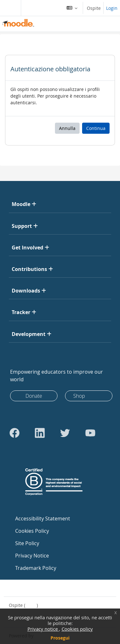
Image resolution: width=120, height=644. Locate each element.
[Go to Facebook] (15, 433)
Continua (96, 128)
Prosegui (60, 638)
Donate (34, 396)
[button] (72, 8)
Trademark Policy (36, 568)
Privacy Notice (32, 556)
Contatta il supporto (34, 588)
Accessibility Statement (43, 518)
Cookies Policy (32, 531)
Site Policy (27, 543)
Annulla (67, 128)
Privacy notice (43, 629)
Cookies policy (77, 629)
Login (112, 8)
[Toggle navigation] (9, 8)
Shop (79, 396)
